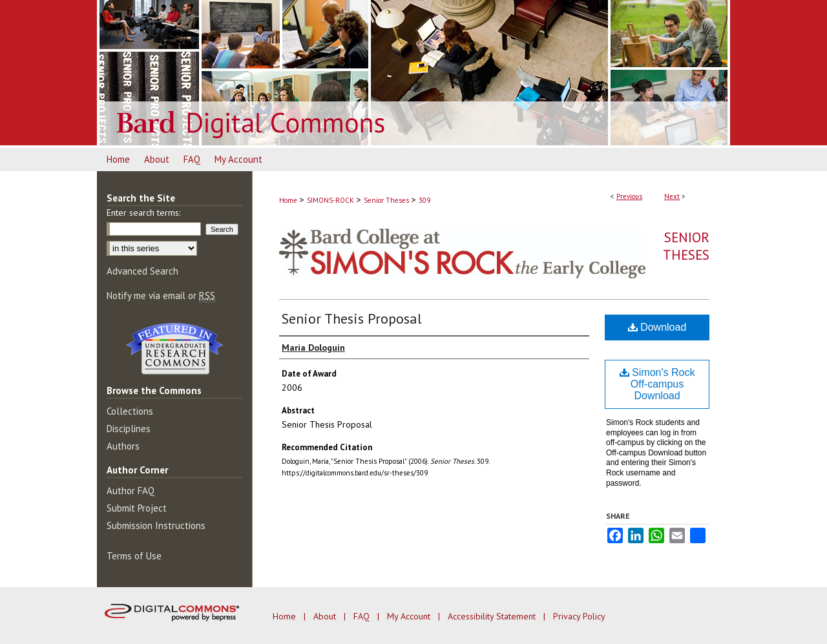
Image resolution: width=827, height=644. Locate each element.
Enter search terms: (143, 213)
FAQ (363, 616)
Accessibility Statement (493, 616)
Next (672, 196)
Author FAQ (131, 491)
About (326, 616)
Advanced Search (142, 271)
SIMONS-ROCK (330, 200)
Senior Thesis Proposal (352, 318)
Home (288, 200)
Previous (629, 196)
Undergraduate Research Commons (174, 349)
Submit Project (137, 508)
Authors (123, 446)
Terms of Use (134, 556)
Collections (130, 411)
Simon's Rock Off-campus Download (657, 384)
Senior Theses (386, 200)
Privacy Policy (579, 616)
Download (657, 327)
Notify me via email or (161, 296)
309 (424, 200)
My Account (410, 616)
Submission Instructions (156, 525)
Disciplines (129, 429)
